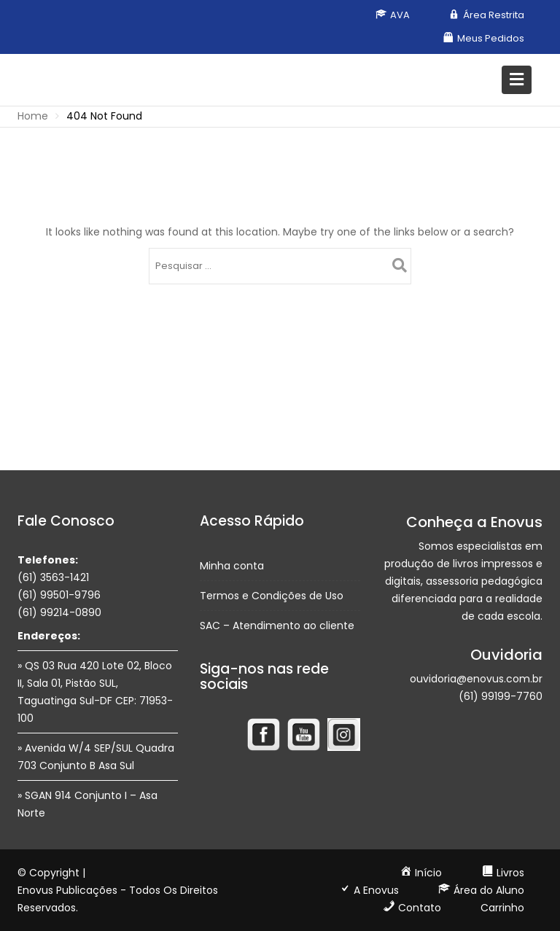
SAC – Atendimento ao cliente (277, 626)
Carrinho (502, 908)
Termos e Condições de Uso (272, 596)
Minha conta (232, 566)
